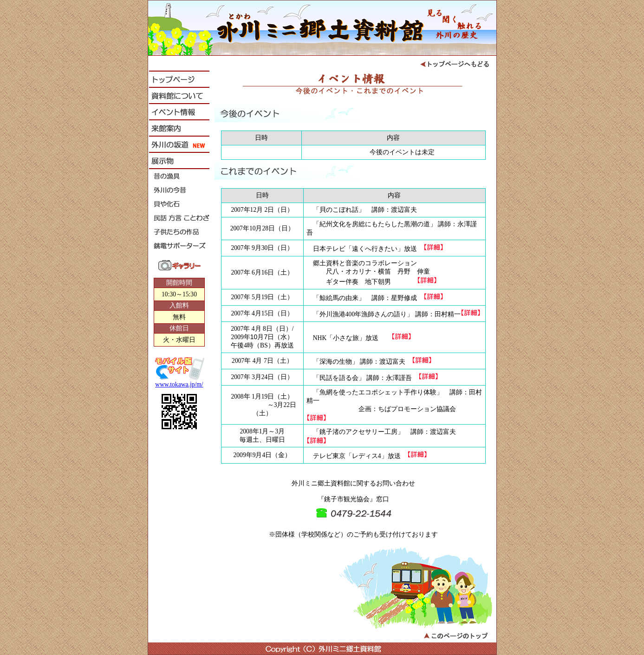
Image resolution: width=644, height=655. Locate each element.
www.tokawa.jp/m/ (179, 384)
